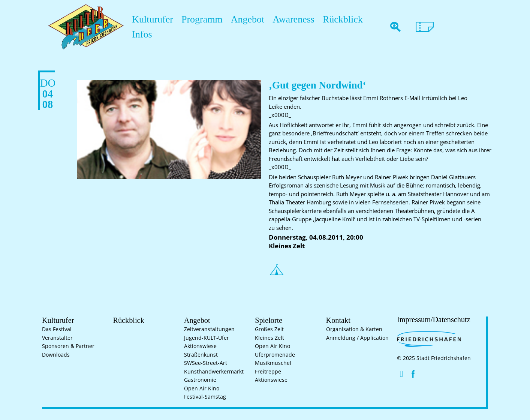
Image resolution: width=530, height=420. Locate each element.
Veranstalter (57, 338)
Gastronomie (200, 380)
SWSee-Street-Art (206, 363)
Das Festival (57, 329)
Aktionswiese (200, 346)
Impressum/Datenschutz (430, 319)
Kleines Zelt (269, 338)
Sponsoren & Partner (68, 346)
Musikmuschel (273, 363)
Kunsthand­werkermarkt (214, 372)
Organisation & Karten (354, 329)
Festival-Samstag (205, 397)
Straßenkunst (201, 355)
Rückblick (315, 27)
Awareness (272, 27)
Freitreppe (268, 372)
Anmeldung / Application (357, 338)
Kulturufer (149, 27)
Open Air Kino (202, 388)
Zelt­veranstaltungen (209, 329)
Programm (192, 27)
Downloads (56, 355)
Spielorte (267, 320)
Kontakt (337, 320)
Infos (348, 27)
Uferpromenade (275, 355)
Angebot (232, 27)
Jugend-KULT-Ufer (207, 338)
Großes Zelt (269, 329)
